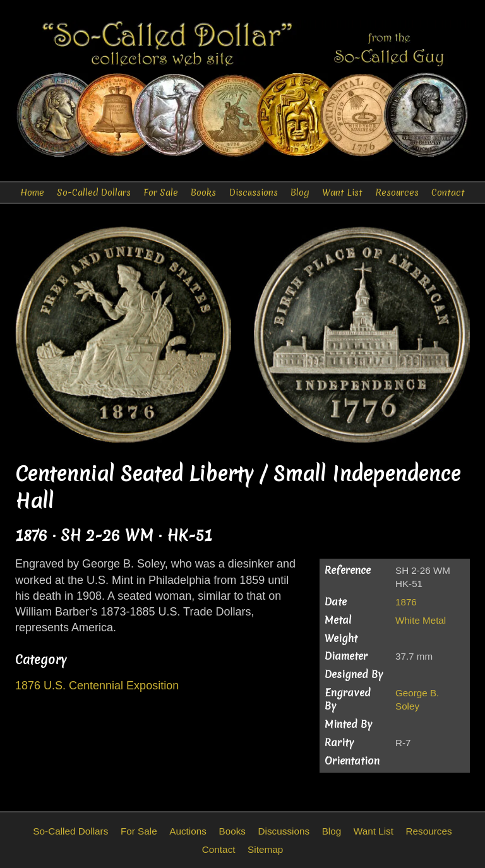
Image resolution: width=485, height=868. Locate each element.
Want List (342, 193)
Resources (397, 193)
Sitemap (265, 849)
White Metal (421, 620)
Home (32, 193)
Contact (448, 193)
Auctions (188, 831)
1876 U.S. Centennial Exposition (97, 686)
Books (203, 193)
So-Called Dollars (94, 193)
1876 (406, 602)
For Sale (161, 193)
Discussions (254, 193)
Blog (300, 193)
